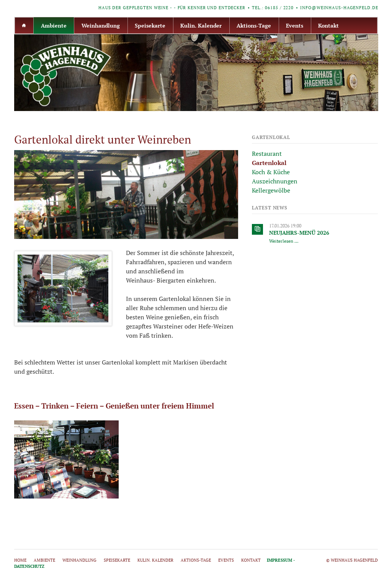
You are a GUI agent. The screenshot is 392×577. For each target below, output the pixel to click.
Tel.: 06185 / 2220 (273, 8)
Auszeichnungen (275, 181)
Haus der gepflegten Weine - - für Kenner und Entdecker (172, 8)
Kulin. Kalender (201, 25)
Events (295, 25)
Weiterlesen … (284, 241)
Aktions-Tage (254, 25)
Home (24, 25)
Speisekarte (150, 25)
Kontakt (328, 25)
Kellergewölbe (271, 190)
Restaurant (267, 154)
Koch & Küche (271, 172)
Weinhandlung (101, 25)
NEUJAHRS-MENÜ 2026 (299, 233)
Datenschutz (29, 566)
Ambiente (54, 25)
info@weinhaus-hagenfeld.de (339, 8)
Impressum (279, 560)
